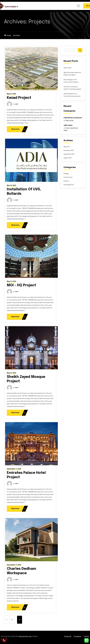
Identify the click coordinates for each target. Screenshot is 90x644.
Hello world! (67, 68)
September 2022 (69, 154)
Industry (66, 181)
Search (80, 50)
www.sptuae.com (25, 636)
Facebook (68, 636)
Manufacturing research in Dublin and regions (72, 74)
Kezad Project (19, 98)
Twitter (86, 636)
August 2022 (68, 158)
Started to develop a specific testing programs (72, 88)
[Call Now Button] (4, 640)
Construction (68, 177)
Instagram (78, 636)
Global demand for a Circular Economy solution (72, 95)
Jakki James (68, 125)
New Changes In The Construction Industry (71, 81)
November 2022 (69, 151)
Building (66, 174)
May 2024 (67, 147)
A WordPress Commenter (73, 118)
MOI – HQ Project (21, 285)
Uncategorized (69, 185)
